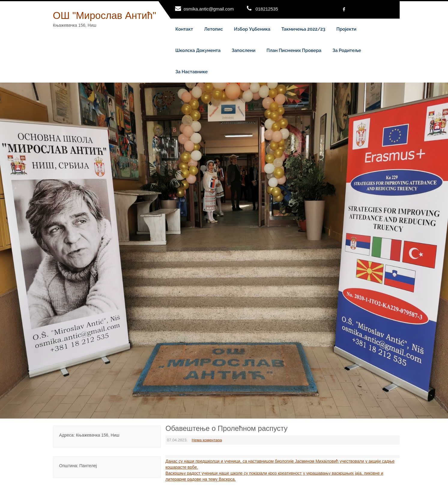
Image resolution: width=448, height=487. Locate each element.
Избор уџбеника (252, 29)
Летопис (214, 29)
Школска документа (198, 50)
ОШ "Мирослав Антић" (104, 15)
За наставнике (192, 72)
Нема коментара (207, 440)
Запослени (243, 50)
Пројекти (346, 29)
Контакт (184, 29)
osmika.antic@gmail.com (209, 9)
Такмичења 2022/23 (303, 29)
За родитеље (347, 50)
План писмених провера (294, 50)
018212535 (267, 9)
